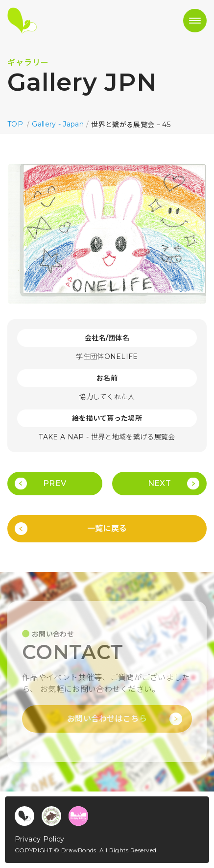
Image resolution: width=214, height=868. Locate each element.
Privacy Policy (39, 839)
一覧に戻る (107, 528)
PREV (55, 483)
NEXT (159, 483)
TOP (15, 124)
